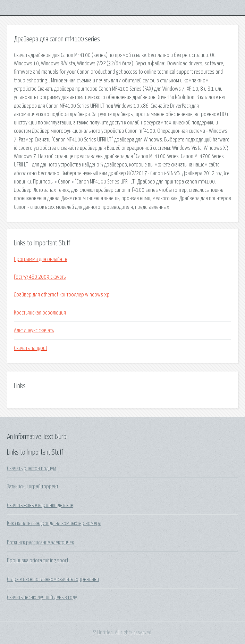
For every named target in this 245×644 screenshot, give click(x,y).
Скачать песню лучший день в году (42, 597)
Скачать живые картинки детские (40, 505)
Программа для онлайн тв (41, 259)
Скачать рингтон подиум (32, 468)
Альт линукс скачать (34, 331)
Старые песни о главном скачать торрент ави (53, 579)
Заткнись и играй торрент (33, 487)
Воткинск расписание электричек (40, 543)
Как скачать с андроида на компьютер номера (54, 523)
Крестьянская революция (40, 313)
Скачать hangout (31, 348)
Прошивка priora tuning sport (38, 561)
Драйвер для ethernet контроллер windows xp (62, 295)
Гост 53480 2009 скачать (40, 277)
